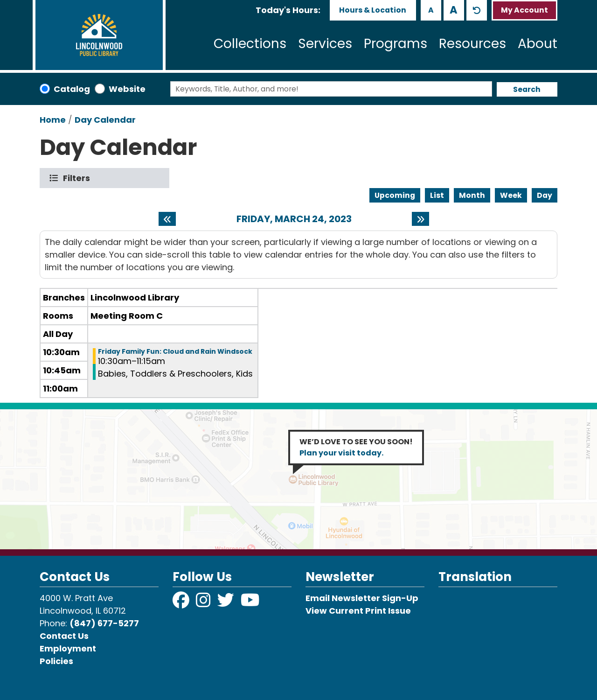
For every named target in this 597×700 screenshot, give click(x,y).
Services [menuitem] (325, 44)
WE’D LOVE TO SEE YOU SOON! (356, 447)
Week (511, 195)
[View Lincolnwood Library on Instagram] (204, 603)
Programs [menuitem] (396, 44)
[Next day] (420, 219)
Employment (68, 648)
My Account (524, 10)
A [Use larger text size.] (454, 10)
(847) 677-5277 (104, 623)
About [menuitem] (538, 44)
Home (53, 120)
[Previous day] (167, 219)
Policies (56, 661)
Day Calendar (105, 120)
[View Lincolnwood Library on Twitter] (227, 603)
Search (527, 89)
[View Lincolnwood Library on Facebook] (182, 603)
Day (545, 195)
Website (127, 89)
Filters (79, 178)
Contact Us (64, 636)
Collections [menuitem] (250, 44)
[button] (288, 10)
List (437, 195)
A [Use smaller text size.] (431, 10)
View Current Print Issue (358, 611)
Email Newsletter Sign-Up (362, 598)
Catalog (72, 89)
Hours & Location (373, 10)
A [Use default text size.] (477, 10)
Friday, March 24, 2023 (294, 219)
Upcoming (395, 195)
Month (472, 195)
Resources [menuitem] (472, 44)
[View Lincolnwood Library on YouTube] (250, 603)
